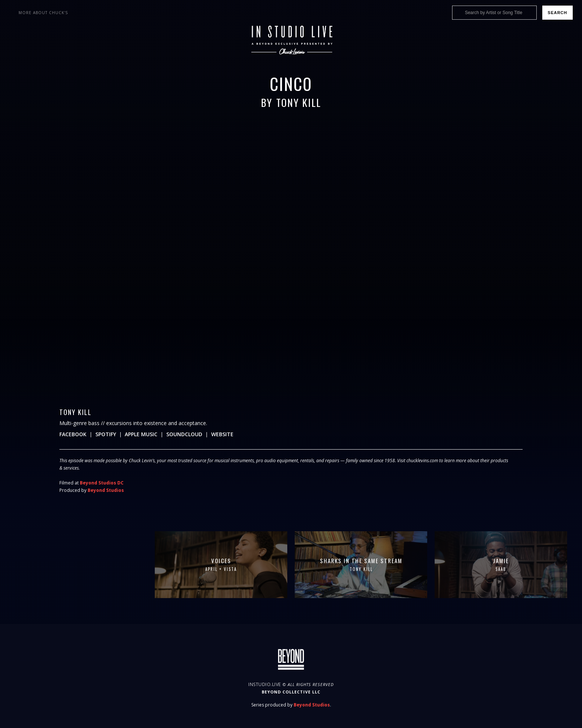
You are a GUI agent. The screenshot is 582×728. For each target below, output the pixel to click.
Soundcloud (184, 434)
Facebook (73, 434)
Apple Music (141, 434)
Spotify (106, 434)
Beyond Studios (106, 490)
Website (222, 434)
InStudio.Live (265, 684)
